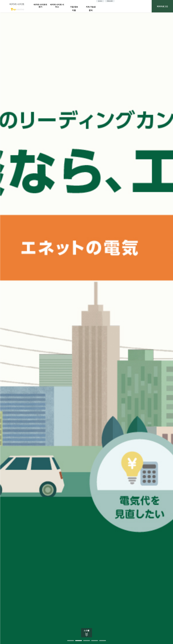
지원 (74, 10)
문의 (91, 10)
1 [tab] (71, 641)
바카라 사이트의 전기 (40, 6)
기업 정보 (74, 7)
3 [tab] (87, 641)
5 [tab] (103, 641)
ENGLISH (110, 1)
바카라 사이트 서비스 (57, 6)
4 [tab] (95, 641)
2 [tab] (79, 641)
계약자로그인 (162, 6)
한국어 (100, 1)
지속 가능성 (91, 7)
